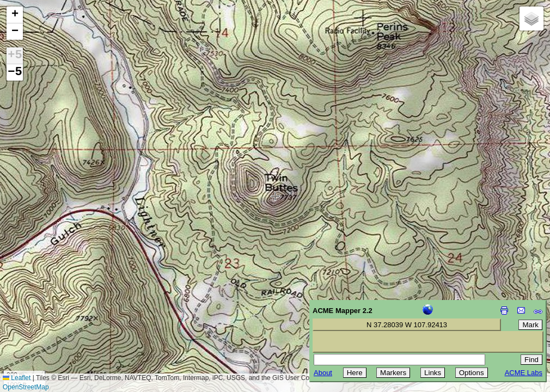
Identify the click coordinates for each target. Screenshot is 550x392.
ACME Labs (524, 373)
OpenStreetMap (26, 387)
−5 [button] (15, 72)
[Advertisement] (58, 315)
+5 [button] (15, 56)
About (323, 373)
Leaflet (17, 378)
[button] (15, 15)
